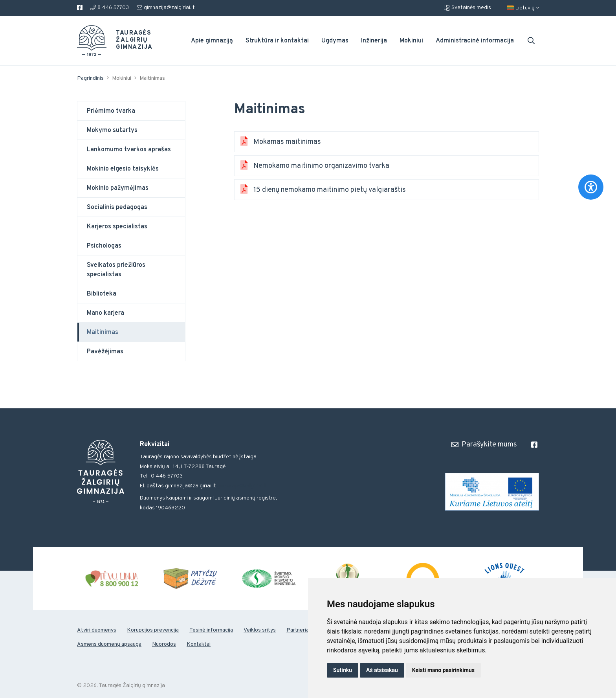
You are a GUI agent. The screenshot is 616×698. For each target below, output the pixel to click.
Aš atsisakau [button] (382, 670)
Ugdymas (335, 41)
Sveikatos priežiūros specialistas (116, 270)
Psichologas (104, 246)
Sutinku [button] (343, 670)
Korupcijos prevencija (153, 630)
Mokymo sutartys (112, 130)
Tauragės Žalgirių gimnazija (130, 40)
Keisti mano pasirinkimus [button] (443, 670)
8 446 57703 (110, 8)
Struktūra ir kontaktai (277, 41)
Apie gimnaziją (212, 41)
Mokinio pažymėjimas (118, 188)
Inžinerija (374, 41)
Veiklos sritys (260, 630)
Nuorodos (164, 644)
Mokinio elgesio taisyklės (123, 169)
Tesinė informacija (211, 630)
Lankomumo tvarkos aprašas (129, 150)
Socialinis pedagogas (117, 208)
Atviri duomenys (97, 630)
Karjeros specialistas (117, 227)
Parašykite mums (484, 445)
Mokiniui (411, 41)
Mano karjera (105, 313)
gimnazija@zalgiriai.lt (166, 8)
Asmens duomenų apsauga (109, 644)
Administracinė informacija (475, 41)
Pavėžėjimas (105, 352)
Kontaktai (199, 644)
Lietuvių (523, 8)
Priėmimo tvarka (111, 111)
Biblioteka (102, 294)
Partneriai (298, 630)
